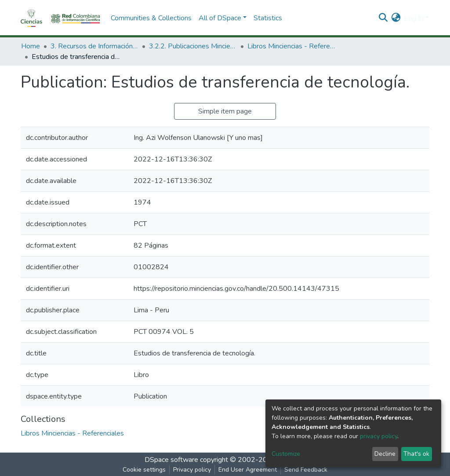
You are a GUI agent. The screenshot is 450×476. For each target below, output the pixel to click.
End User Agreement (248, 470)
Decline (385, 454)
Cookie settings (144, 470)
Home (31, 46)
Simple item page (225, 111)
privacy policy (379, 436)
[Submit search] (383, 18)
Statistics (268, 18)
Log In (414, 18)
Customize (286, 454)
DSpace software (171, 460)
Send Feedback (306, 470)
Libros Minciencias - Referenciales (291, 46)
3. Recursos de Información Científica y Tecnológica (94, 46)
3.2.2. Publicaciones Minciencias (193, 46)
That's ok (416, 454)
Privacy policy (192, 470)
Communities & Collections (151, 18)
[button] (396, 18)
